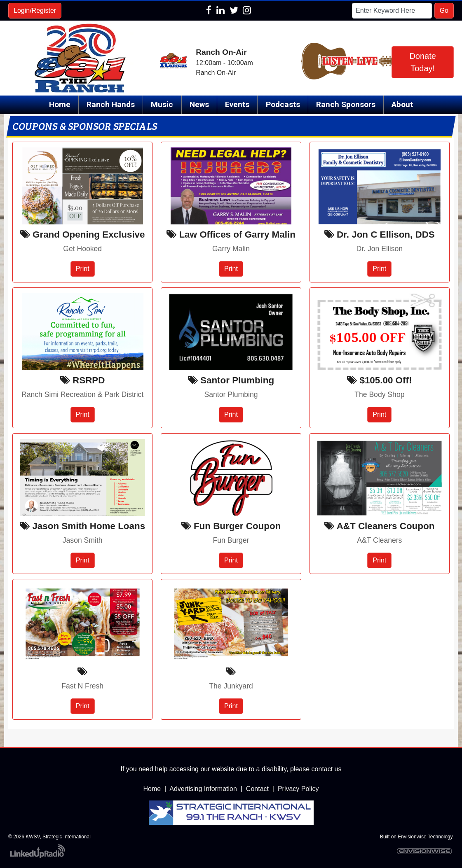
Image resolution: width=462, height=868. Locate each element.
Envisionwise (412, 837)
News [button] (199, 104)
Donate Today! (423, 62)
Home (60, 104)
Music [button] (162, 104)
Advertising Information (203, 789)
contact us (327, 769)
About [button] (402, 104)
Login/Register (35, 10)
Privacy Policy (298, 789)
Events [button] (237, 104)
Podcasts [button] (283, 104)
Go (444, 10)
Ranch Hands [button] (111, 104)
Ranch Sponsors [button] (346, 104)
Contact (257, 789)
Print (83, 269)
